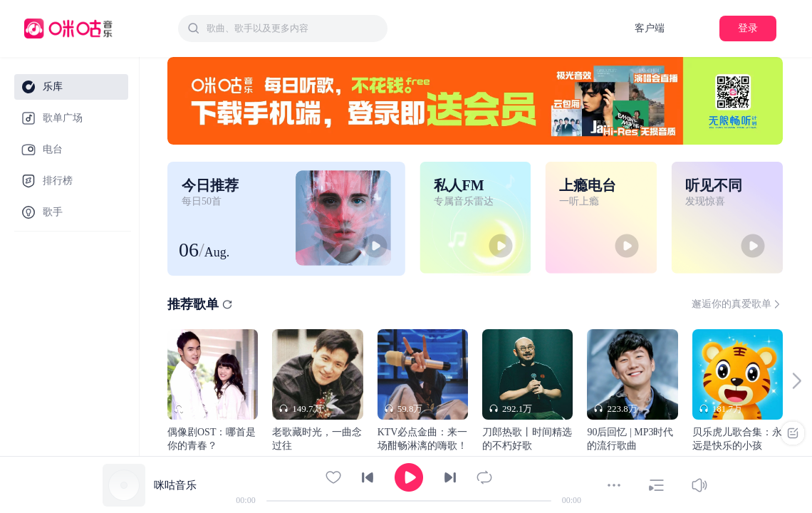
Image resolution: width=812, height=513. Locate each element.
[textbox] (293, 28)
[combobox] (283, 28)
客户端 (650, 28)
